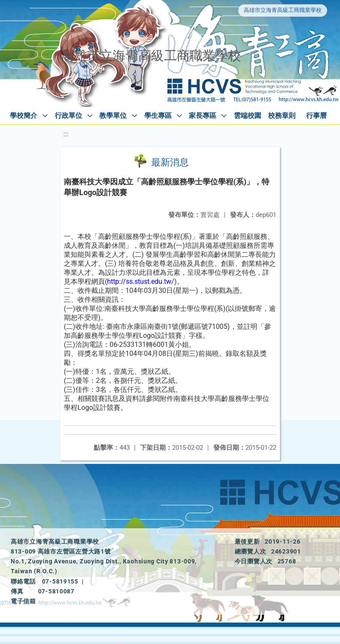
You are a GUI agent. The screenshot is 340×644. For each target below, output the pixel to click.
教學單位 (113, 116)
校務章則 (282, 116)
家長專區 (203, 116)
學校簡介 (24, 116)
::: (66, 134)
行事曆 (316, 116)
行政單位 (69, 116)
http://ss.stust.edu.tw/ (141, 281)
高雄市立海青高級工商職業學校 (283, 10)
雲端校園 (248, 116)
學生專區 (158, 116)
